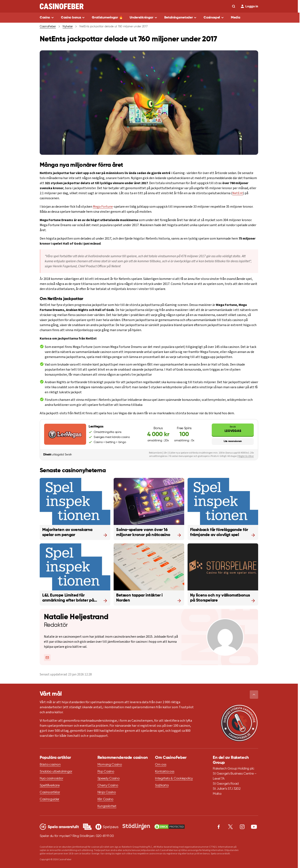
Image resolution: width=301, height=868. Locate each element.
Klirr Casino (105, 799)
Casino (45, 18)
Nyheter (68, 26)
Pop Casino (106, 772)
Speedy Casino (109, 779)
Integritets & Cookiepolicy (174, 779)
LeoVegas (233, 429)
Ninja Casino (107, 792)
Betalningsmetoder (179, 18)
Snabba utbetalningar (56, 772)
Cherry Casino (108, 785)
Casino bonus (71, 18)
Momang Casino (110, 765)
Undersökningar (141, 18)
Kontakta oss (165, 772)
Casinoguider (49, 799)
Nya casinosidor (51, 779)
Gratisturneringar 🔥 (107, 18)
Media (235, 18)
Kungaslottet (107, 806)
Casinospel (212, 18)
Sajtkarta (162, 785)
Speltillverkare (50, 785)
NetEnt (238, 193)
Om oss (161, 765)
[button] (254, 695)
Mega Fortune (103, 207)
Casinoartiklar (50, 792)
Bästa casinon (50, 765)
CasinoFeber (48, 26)
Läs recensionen (233, 441)
